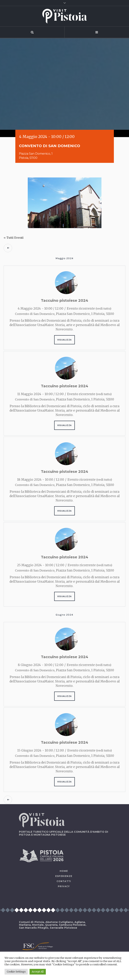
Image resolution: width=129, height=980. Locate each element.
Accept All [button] (38, 972)
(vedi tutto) (103, 309)
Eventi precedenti (8, 248)
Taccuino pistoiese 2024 (64, 300)
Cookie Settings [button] (16, 972)
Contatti (64, 881)
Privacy (64, 886)
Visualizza (64, 340)
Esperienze (64, 876)
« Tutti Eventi (14, 238)
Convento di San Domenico (35, 314)
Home (64, 871)
